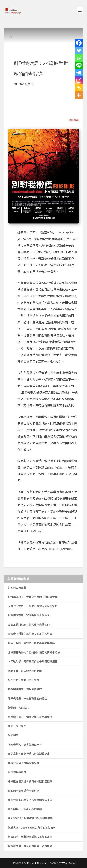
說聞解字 (13, 735)
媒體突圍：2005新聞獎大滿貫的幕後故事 (32, 828)
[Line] (79, 65)
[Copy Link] (79, 88)
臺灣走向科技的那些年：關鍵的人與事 (30, 634)
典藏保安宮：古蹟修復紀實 (24, 763)
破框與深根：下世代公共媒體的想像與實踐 (33, 597)
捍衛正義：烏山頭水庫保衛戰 (25, 671)
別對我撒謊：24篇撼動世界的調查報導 (30, 818)
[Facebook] (79, 43)
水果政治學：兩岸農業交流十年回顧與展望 (33, 662)
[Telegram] (79, 73)
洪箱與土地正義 (17, 588)
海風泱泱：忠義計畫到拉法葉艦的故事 (30, 837)
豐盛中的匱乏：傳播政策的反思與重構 (30, 717)
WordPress (69, 863)
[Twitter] (79, 50)
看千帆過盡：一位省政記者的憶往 (28, 699)
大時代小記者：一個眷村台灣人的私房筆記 (33, 606)
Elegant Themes (36, 863)
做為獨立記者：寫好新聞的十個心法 (29, 615)
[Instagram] (79, 80)
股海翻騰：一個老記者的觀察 (25, 809)
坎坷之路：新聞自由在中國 (24, 680)
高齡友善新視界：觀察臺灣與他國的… (30, 625)
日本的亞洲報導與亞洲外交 (24, 791)
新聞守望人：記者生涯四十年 (25, 745)
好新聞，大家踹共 (18, 708)
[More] (79, 95)
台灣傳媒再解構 (17, 772)
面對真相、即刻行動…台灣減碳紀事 (29, 754)
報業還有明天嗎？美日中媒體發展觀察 (30, 781)
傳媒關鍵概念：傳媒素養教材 (25, 689)
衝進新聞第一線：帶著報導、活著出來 (30, 846)
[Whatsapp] (79, 58)
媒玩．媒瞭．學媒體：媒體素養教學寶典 (31, 643)
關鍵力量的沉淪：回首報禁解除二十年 (30, 800)
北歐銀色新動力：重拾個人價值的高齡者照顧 (34, 652)
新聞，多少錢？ (17, 726)
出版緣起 (74, 120)
